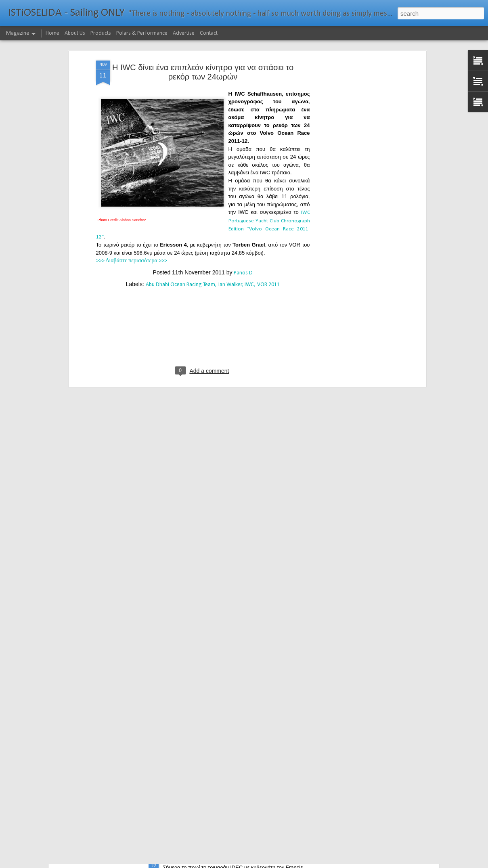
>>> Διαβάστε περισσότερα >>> (132, 209)
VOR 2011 (268, 233)
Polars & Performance (142, 33)
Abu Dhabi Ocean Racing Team (180, 233)
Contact (209, 33)
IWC (249, 233)
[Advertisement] (354, 135)
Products (101, 33)
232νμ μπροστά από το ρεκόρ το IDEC (218, 859)
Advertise (184, 33)
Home (52, 33)
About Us (75, 33)
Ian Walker (230, 233)
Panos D (243, 221)
